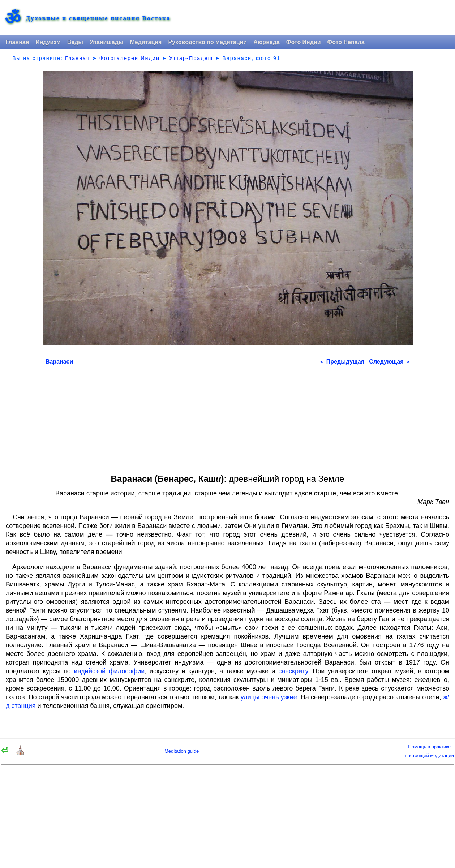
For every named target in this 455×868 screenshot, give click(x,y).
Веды (75, 42)
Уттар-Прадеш (191, 58)
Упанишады (106, 42)
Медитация (146, 42)
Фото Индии (304, 42)
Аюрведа (267, 42)
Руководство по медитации (207, 42)
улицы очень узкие (269, 697)
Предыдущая (342, 362)
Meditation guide (182, 751)
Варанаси (59, 362)
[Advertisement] (227, 417)
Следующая (389, 362)
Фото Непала (346, 42)
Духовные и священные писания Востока (98, 18)
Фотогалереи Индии (130, 58)
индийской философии (109, 671)
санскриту (293, 671)
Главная (17, 42)
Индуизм (48, 42)
